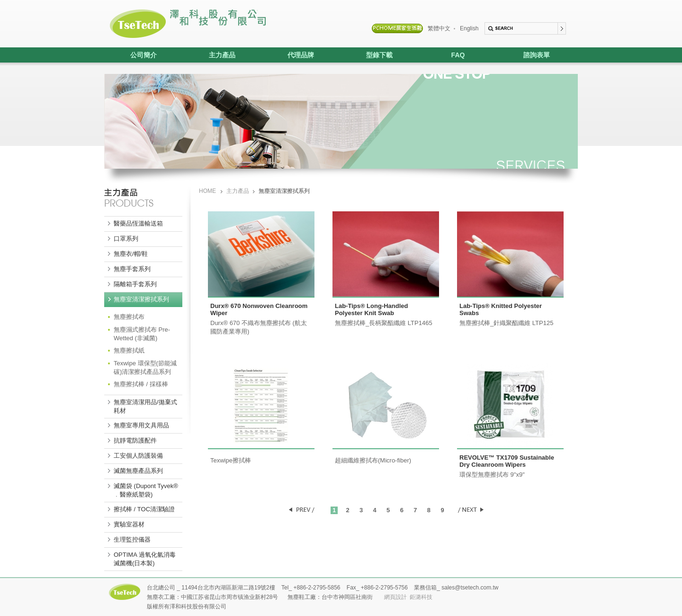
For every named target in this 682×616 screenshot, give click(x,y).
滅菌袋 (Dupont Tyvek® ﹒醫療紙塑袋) (146, 490)
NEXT (470, 510)
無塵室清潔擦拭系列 (141, 299)
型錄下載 (379, 55)
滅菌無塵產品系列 (138, 471)
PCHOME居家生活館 (397, 28)
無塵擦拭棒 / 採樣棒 (141, 384)
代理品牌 (288, 55)
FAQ (458, 55)
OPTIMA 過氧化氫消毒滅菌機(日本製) (145, 559)
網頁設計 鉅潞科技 (408, 597)
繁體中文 (439, 28)
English (469, 28)
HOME (207, 191)
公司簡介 (144, 55)
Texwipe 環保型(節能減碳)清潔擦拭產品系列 (145, 367)
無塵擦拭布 (129, 317)
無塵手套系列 (132, 269)
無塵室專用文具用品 (141, 425)
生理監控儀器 (132, 539)
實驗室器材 (129, 524)
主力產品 (209, 55)
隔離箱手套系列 (135, 284)
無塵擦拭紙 (129, 350)
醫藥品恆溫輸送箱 (138, 223)
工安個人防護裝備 (138, 456)
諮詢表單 (537, 55)
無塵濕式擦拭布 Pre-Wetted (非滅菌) (142, 334)
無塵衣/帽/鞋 (131, 254)
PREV (302, 510)
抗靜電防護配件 (135, 440)
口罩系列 (126, 239)
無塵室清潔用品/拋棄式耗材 (145, 406)
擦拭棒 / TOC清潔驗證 (144, 509)
